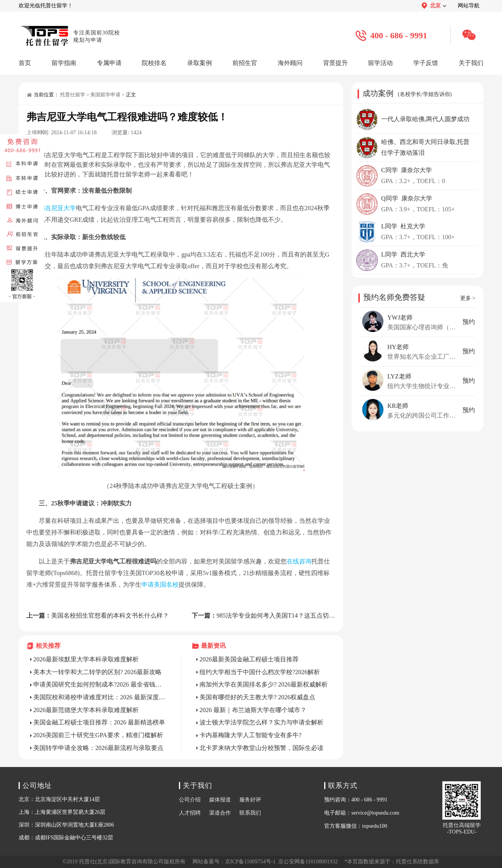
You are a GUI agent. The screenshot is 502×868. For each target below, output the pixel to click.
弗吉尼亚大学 (57, 208)
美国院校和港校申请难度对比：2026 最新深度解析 (100, 697)
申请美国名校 (160, 585)
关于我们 (471, 63)
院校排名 (154, 63)
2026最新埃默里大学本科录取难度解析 (86, 659)
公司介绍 (190, 800)
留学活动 (380, 63)
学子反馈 (426, 63)
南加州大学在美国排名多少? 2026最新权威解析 (264, 684)
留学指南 (64, 63)
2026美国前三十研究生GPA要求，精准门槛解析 (98, 735)
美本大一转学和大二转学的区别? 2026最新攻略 (97, 672)
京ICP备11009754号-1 (250, 862)
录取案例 (199, 63)
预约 (469, 322)
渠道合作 (220, 813)
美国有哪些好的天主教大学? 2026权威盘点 (257, 697)
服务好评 (250, 800)
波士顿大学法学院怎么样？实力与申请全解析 (261, 722)
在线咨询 (299, 561)
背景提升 (335, 63)
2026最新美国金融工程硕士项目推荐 (249, 659)
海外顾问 (290, 63)
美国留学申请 (105, 95)
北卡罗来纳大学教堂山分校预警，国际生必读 (261, 748)
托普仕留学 (73, 95)
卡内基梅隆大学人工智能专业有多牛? (250, 735)
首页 (25, 63)
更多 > (468, 298)
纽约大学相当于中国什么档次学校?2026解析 (260, 672)
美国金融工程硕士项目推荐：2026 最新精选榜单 (99, 722)
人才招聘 (190, 813)
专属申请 (109, 63)
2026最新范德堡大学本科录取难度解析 (86, 710)
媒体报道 (220, 800)
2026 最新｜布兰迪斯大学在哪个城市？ (253, 710)
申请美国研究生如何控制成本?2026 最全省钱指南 (100, 684)
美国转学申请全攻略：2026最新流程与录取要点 (98, 748)
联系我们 (250, 813)
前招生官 (245, 63)
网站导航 (469, 6)
